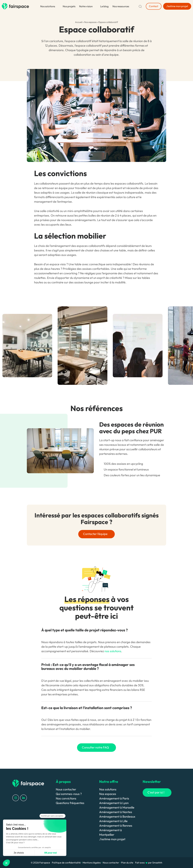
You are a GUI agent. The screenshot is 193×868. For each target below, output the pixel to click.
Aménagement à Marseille (117, 807)
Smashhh (157, 863)
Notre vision (86, 6)
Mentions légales (92, 863)
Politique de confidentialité (66, 863)
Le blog (104, 6)
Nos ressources (121, 6)
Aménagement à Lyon (114, 803)
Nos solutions (48, 6)
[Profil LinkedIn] (24, 797)
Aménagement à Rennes (116, 826)
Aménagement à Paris (114, 798)
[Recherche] (140, 6)
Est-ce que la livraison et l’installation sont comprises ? (87, 708)
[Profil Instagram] (16, 797)
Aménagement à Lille (113, 821)
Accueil (79, 22)
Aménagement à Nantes (116, 812)
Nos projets (69, 6)
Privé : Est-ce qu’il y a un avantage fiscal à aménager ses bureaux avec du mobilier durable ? (88, 667)
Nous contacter (66, 789)
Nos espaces (90, 22)
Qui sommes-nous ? (69, 794)
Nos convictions (66, 798)
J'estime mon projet (112, 839)
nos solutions (113, 651)
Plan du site (127, 863)
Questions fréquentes (70, 803)
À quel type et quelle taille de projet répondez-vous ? (85, 630)
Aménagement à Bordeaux (117, 816)
